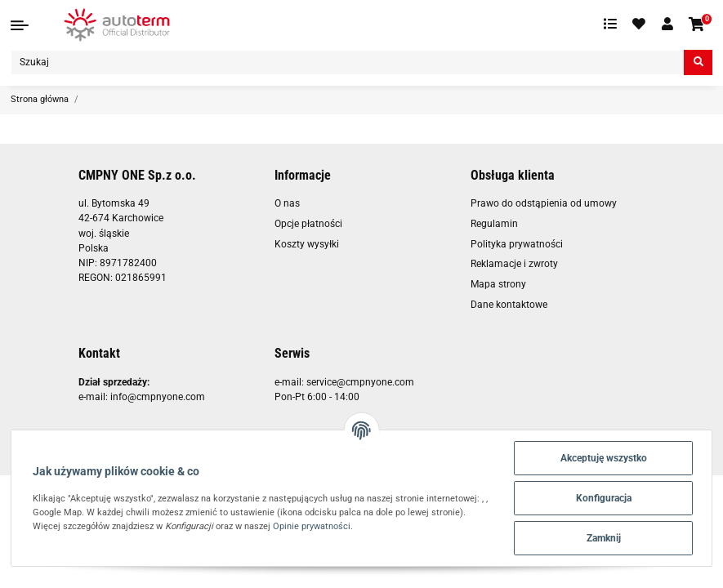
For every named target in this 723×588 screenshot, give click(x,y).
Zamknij (604, 538)
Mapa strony (498, 284)
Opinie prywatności (312, 526)
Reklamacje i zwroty (514, 264)
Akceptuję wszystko (604, 458)
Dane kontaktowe (509, 305)
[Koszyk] (697, 25)
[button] (667, 24)
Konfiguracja (604, 498)
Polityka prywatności (517, 244)
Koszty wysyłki (307, 244)
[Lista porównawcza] (610, 24)
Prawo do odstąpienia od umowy (544, 203)
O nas (287, 203)
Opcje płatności (308, 224)
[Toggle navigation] (20, 25)
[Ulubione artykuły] (640, 24)
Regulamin (494, 224)
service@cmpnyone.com (360, 382)
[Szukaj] (348, 62)
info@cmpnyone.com (158, 397)
